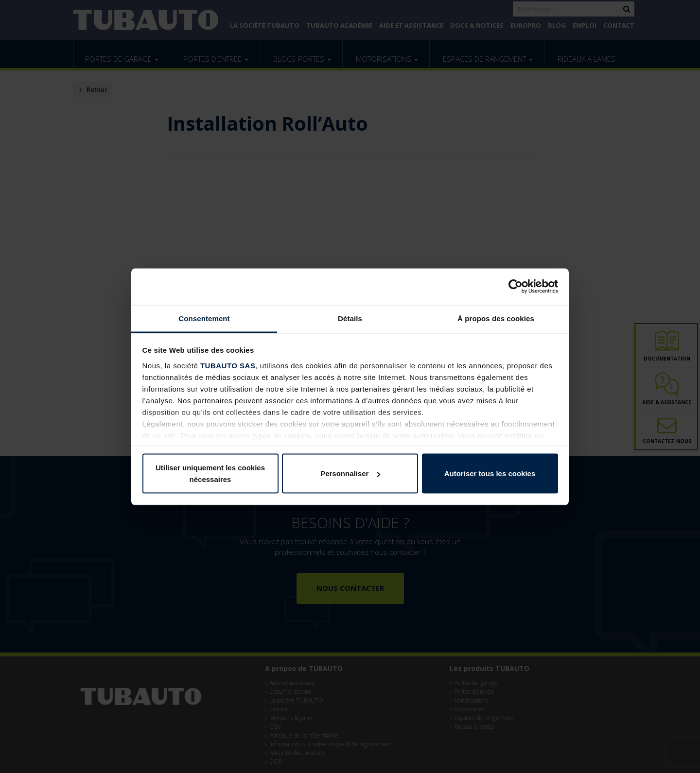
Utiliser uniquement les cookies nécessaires (210, 473)
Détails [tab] (350, 318)
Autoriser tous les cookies (490, 473)
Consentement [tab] (204, 318)
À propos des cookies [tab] (496, 318)
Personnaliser (350, 473)
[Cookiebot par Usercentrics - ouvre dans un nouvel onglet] (516, 287)
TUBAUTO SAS (228, 365)
